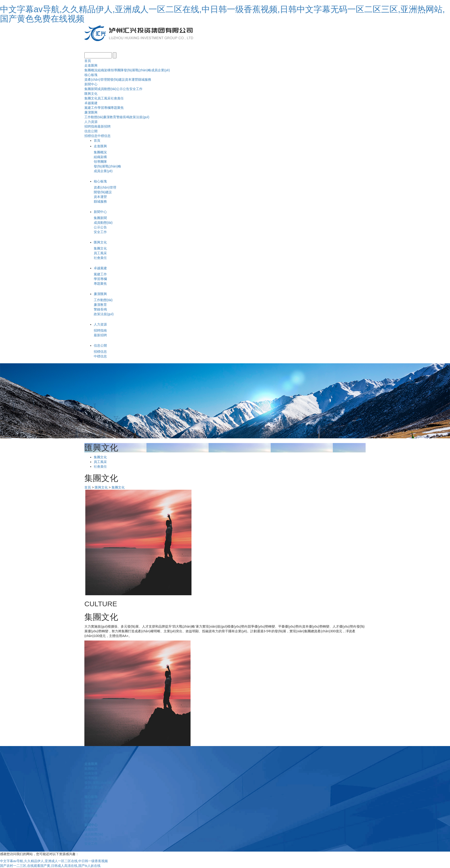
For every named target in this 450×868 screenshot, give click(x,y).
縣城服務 (145, 80)
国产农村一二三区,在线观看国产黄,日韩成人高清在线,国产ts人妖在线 (50, 866)
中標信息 (104, 136)
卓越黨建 (91, 103)
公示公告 (123, 89)
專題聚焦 (117, 108)
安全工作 (136, 89)
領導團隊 (117, 70)
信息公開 (91, 131)
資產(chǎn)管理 (96, 80)
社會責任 (117, 98)
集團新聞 (91, 89)
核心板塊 (91, 75)
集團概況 (91, 70)
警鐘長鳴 (123, 117)
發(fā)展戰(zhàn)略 (137, 70)
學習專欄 (104, 108)
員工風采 (104, 98)
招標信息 (91, 136)
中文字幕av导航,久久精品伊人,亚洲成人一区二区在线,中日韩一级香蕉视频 (54, 861)
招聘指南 (91, 126)
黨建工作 (91, 108)
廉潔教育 (110, 117)
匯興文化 (91, 94)
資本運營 (131, 80)
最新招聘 (104, 126)
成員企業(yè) (161, 70)
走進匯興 (91, 65)
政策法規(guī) (139, 117)
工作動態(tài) (94, 117)
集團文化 (91, 98)
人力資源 (91, 122)
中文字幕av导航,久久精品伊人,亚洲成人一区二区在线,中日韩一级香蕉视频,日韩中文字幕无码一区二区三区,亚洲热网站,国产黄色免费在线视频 (222, 14)
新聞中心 (91, 84)
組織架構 (104, 70)
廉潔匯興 (91, 112)
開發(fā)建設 (116, 80)
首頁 (88, 61)
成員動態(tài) (107, 89)
